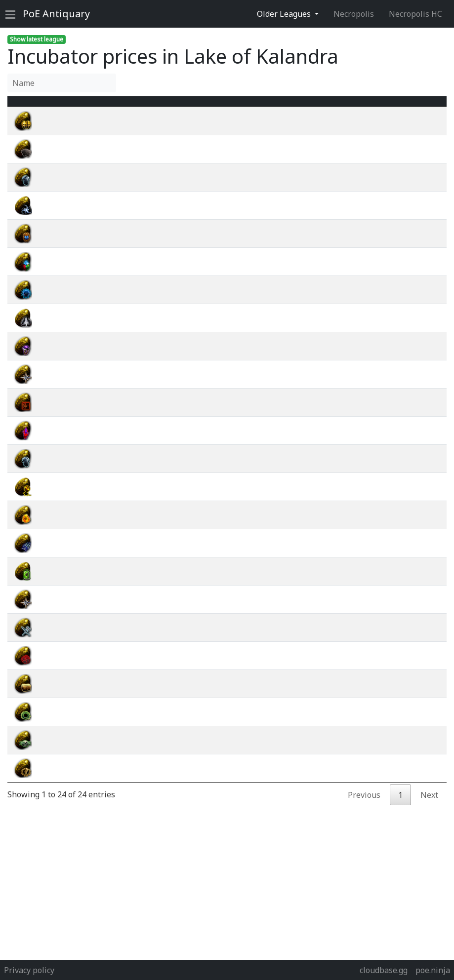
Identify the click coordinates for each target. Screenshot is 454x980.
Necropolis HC (415, 14)
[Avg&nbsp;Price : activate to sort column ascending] (333, 107)
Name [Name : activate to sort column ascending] (62, 107)
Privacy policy (29, 970)
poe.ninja (433, 970)
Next (429, 807)
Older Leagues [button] (285, 14)
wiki (394, 133)
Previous (364, 807)
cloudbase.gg (384, 970)
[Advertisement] (227, 886)
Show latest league (37, 39)
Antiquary (56, 14)
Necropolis (354, 14)
